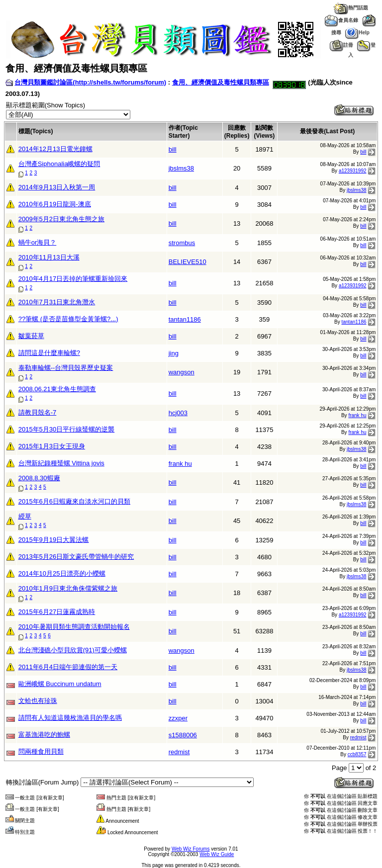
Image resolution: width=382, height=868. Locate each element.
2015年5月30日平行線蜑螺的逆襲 (67, 429)
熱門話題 (350, 8)
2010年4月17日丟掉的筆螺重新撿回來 (73, 279)
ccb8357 (357, 754)
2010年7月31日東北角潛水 (57, 302)
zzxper (178, 718)
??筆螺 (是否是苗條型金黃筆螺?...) (68, 319)
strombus (182, 243)
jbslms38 (181, 168)
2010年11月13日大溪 (49, 257)
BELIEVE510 (188, 262)
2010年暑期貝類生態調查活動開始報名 (74, 627)
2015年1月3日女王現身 (52, 446)
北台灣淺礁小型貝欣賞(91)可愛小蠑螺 (73, 650)
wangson (182, 372)
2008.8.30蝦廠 (39, 478)
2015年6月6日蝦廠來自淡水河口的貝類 (74, 501)
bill (173, 149)
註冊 (341, 45)
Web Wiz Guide (217, 854)
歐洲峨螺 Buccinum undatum (60, 684)
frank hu (357, 415)
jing (174, 353)
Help (357, 33)
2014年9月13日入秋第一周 (57, 187)
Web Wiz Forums (191, 849)
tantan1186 (185, 319)
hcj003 (178, 413)
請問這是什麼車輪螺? (49, 353)
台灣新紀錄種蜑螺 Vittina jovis (61, 463)
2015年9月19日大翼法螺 (54, 540)
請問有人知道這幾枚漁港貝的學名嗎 (70, 718)
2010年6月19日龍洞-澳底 (55, 204)
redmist (358, 738)
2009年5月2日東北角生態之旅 (61, 219)
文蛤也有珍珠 (38, 701)
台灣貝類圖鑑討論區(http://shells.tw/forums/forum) (90, 82)
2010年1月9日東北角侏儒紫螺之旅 (68, 588)
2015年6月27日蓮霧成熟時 (57, 612)
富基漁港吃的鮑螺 (44, 735)
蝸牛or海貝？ (38, 242)
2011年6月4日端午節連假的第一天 (68, 667)
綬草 (25, 516)
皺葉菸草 (31, 336)
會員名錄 (341, 20)
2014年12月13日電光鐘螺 (55, 149)
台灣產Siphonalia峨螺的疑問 (59, 164)
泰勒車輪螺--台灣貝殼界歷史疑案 (66, 368)
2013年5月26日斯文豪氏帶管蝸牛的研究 (76, 557)
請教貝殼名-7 (38, 412)
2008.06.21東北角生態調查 (57, 389)
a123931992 (353, 171)
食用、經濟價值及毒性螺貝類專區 (221, 82)
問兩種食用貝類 (41, 751)
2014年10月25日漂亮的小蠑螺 (62, 573)
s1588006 (183, 735)
